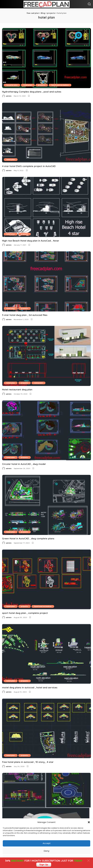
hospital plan (12, 85)
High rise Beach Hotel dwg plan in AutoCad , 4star (31, 240)
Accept (47, 843)
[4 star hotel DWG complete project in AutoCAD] (46, 132)
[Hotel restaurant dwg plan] (46, 356)
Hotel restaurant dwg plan (17, 389)
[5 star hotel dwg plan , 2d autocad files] (46, 281)
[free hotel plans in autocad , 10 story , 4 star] (46, 728)
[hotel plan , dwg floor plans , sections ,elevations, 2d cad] (46, 803)
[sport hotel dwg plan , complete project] (46, 579)
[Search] (89, 4)
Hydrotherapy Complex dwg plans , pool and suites (32, 92)
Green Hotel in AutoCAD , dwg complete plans (28, 538)
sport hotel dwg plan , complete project (25, 613)
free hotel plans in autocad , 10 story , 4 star (28, 762)
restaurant (39, 383)
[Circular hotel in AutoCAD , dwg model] (46, 430)
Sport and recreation (61, 85)
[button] (89, 822)
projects (42, 85)
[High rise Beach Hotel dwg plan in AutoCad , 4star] (46, 207)
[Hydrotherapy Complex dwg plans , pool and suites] (46, 58)
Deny (46, 851)
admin (9, 96)
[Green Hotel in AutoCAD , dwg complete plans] (46, 505)
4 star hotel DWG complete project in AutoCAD (29, 166)
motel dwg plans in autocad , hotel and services (30, 687)
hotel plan (28, 85)
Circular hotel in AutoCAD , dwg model (24, 464)
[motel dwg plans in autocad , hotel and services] (46, 654)
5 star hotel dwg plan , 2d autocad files (25, 315)
